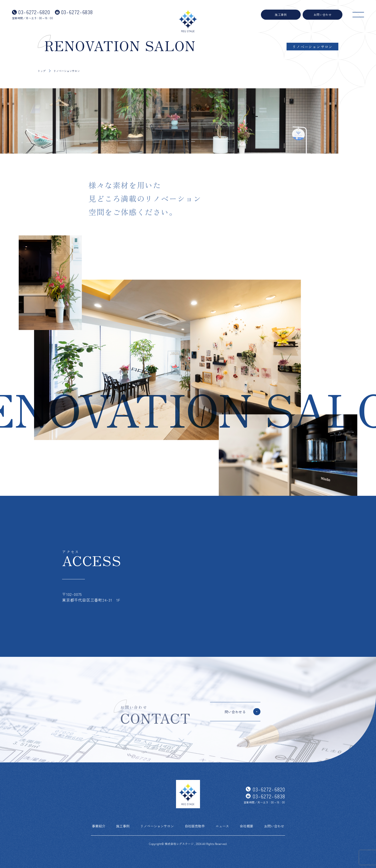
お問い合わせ (323, 15)
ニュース (222, 826)
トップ (42, 71)
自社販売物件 (195, 826)
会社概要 (247, 826)
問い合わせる (235, 712)
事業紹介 (99, 826)
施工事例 (281, 15)
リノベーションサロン (157, 826)
